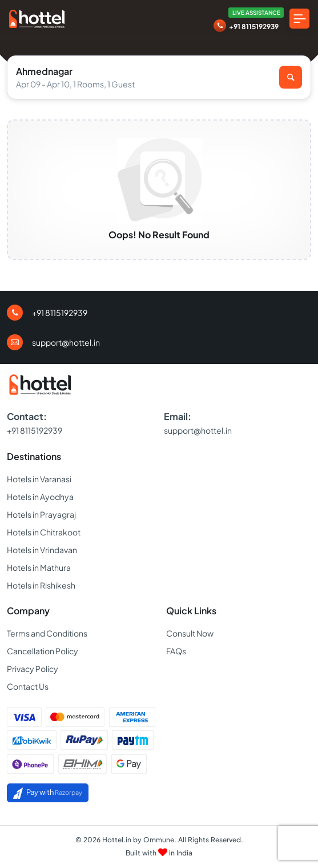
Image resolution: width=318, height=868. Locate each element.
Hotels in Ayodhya (40, 497)
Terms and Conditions (47, 633)
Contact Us (28, 686)
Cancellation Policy (43, 651)
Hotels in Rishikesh (41, 585)
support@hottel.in (66, 342)
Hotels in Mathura (39, 567)
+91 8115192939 (254, 27)
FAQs (176, 651)
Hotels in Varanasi (39, 479)
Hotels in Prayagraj (41, 514)
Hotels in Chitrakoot (44, 532)
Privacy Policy (33, 669)
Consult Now (190, 633)
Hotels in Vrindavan (42, 550)
